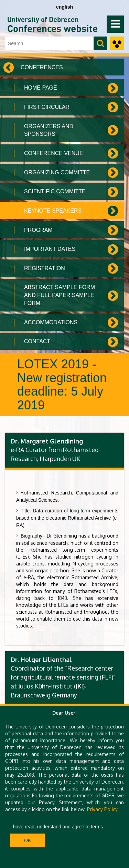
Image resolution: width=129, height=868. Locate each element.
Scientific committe (55, 191)
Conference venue (54, 153)
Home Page (41, 88)
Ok (28, 840)
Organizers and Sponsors (49, 130)
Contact (37, 341)
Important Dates (50, 249)
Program (38, 230)
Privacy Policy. (103, 809)
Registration (45, 268)
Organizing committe (57, 172)
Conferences (42, 67)
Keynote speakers (53, 211)
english (64, 7)
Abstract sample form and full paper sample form (60, 295)
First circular (47, 107)
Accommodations (51, 322)
